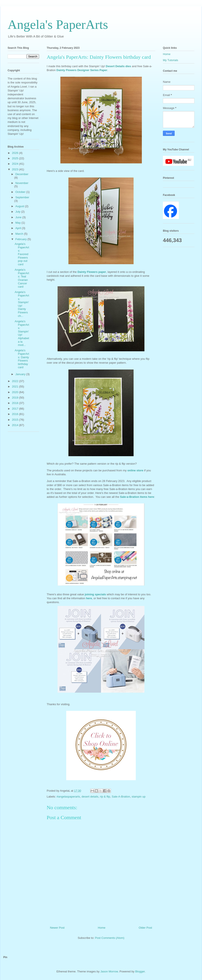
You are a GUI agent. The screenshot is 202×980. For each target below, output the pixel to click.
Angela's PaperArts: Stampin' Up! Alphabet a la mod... (22, 333)
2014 (16, 425)
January (21, 374)
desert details (90, 797)
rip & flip (105, 797)
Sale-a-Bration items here (137, 497)
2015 (16, 420)
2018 (16, 403)
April (19, 228)
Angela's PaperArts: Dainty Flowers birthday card (22, 359)
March (20, 234)
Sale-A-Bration (121, 797)
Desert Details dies (118, 66)
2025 (16, 158)
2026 (16, 153)
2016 (16, 414)
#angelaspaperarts (68, 797)
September (22, 197)
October (21, 192)
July (18, 212)
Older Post (145, 928)
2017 (16, 409)
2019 (16, 398)
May (18, 223)
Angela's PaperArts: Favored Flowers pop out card (22, 254)
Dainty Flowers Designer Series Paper (82, 70)
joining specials (96, 594)
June (19, 217)
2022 (16, 381)
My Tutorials (171, 60)
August (20, 206)
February (22, 239)
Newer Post (57, 928)
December (22, 174)
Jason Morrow (109, 971)
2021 (16, 387)
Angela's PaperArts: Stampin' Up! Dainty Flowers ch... (22, 304)
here (89, 598)
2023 (16, 169)
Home (102, 928)
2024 (16, 164)
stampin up (139, 797)
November (22, 183)
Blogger (140, 971)
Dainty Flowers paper (92, 272)
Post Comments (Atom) (110, 938)
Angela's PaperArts (58, 24)
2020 (16, 392)
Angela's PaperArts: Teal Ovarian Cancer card (22, 278)
